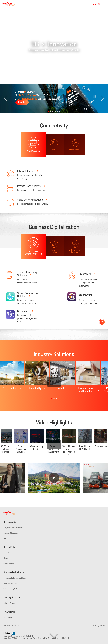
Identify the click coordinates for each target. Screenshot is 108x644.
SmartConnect (9, 564)
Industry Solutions (12, 598)
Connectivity (9, 547)
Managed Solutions (10, 584)
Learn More (22, 102)
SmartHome (9, 612)
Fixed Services (9, 553)
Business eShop (11, 522)
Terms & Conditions (11, 626)
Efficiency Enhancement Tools (15, 578)
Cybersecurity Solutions (12, 589)
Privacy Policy (99, 626)
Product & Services (11, 533)
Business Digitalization (14, 572)
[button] (48, 111)
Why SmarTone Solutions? (13, 528)
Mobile (6, 558)
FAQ (5, 539)
